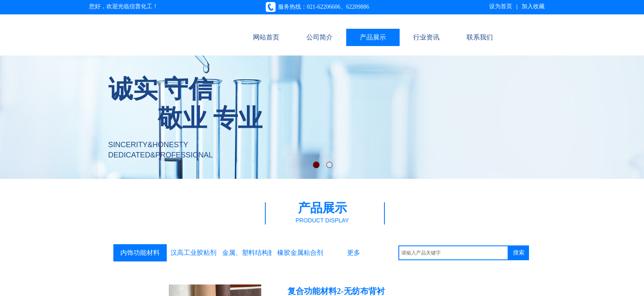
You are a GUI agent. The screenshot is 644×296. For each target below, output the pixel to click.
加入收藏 (533, 6)
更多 (354, 253)
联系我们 (480, 37)
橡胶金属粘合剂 (300, 253)
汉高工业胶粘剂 (193, 253)
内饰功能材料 (140, 253)
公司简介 (320, 37)
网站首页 (266, 37)
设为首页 (501, 6)
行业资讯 (426, 37)
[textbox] (453, 253)
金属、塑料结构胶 (247, 253)
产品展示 (373, 37)
